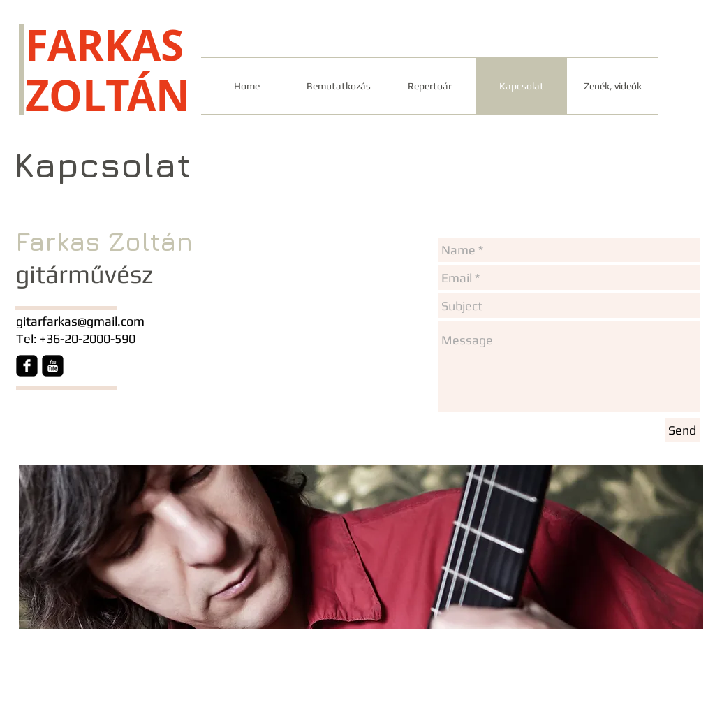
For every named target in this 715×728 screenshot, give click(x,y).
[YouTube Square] (53, 366)
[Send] (682, 430)
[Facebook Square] (27, 366)
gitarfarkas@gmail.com (80, 321)
